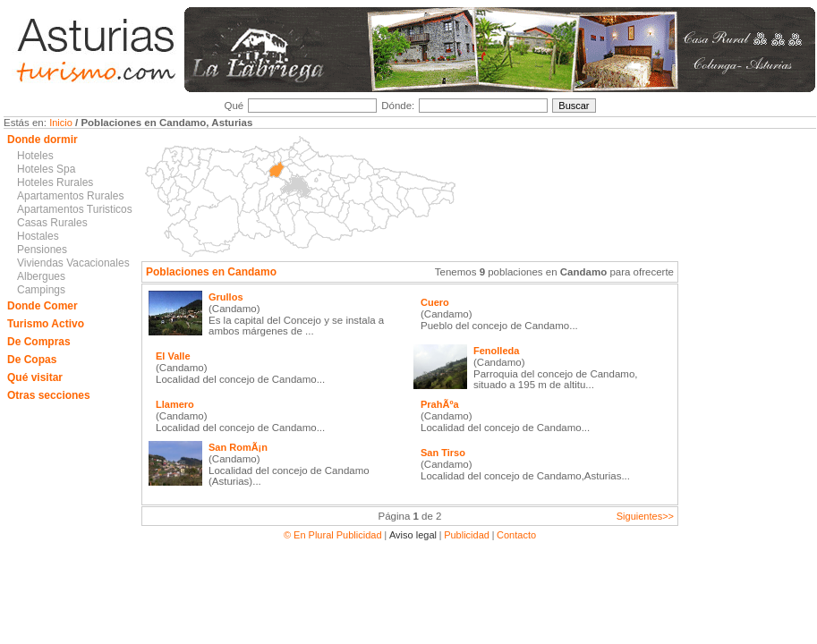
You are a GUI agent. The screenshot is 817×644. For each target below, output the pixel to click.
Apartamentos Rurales (70, 196)
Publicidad (467, 535)
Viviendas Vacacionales (73, 263)
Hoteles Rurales (55, 182)
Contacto (516, 535)
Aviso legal (413, 535)
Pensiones (42, 250)
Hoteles (35, 156)
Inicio (61, 123)
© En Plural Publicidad (334, 535)
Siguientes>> (645, 516)
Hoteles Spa (46, 169)
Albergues (41, 276)
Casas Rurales (52, 223)
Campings (41, 290)
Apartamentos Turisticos (75, 209)
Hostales (38, 236)
